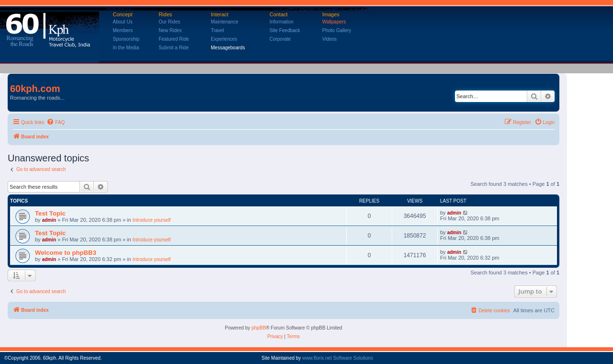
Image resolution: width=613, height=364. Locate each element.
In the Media (126, 48)
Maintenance (224, 22)
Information (282, 22)
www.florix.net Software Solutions (338, 358)
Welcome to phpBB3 (66, 253)
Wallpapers (334, 22)
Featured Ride (174, 39)
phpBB (259, 328)
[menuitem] (56, 123)
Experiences (224, 39)
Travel (217, 30)
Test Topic (50, 213)
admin (49, 220)
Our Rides (169, 22)
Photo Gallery (337, 30)
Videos (329, 39)
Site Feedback (285, 30)
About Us (123, 22)
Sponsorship (126, 39)
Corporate (280, 39)
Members (123, 30)
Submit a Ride (174, 48)
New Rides (170, 30)
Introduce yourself (152, 220)
